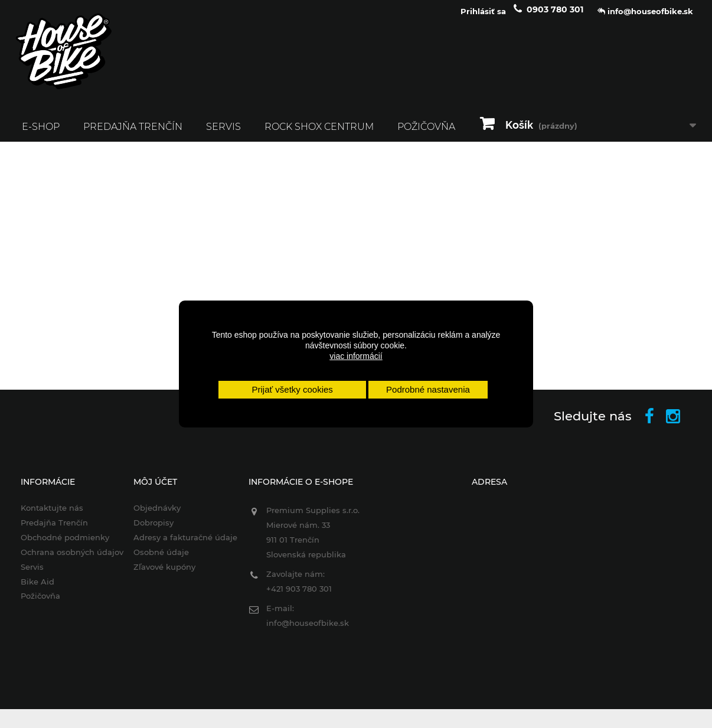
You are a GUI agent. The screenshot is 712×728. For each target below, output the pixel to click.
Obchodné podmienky (57, 544)
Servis (223, 134)
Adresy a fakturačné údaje (180, 544)
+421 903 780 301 (297, 596)
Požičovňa (426, 134)
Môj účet (150, 489)
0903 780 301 (555, 17)
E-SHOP (41, 134)
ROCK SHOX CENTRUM (319, 134)
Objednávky (152, 515)
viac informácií (356, 356)
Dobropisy (148, 530)
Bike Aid (30, 589)
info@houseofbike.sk (305, 631)
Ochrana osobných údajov (64, 559)
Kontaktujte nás (44, 515)
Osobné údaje (156, 559)
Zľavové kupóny (159, 574)
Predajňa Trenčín (133, 134)
